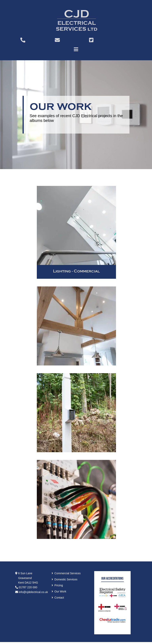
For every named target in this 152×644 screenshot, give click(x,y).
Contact (59, 598)
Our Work (60, 591)
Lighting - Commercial (76, 271)
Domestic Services (66, 579)
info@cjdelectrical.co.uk (32, 592)
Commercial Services (67, 573)
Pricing (59, 585)
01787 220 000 (26, 587)
